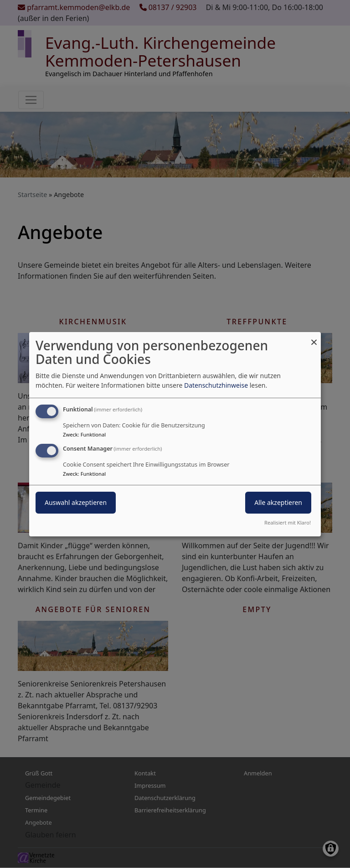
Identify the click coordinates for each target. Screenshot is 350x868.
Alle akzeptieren (278, 502)
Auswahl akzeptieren (76, 502)
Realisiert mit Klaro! (288, 522)
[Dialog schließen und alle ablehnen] (314, 337)
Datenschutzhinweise (216, 385)
